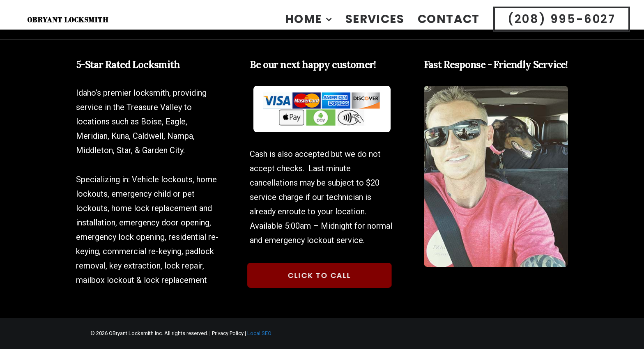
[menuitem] (311, 25)
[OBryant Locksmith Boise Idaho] (84, 25)
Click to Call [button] (313, 275)
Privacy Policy (228, 333)
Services (375, 25)
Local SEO (259, 333)
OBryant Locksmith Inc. (136, 333)
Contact (449, 25)
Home (308, 25)
